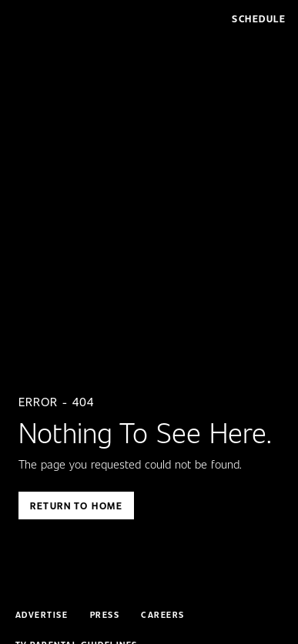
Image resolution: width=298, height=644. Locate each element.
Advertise (42, 615)
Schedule (259, 18)
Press (105, 615)
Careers (163, 615)
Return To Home (76, 506)
